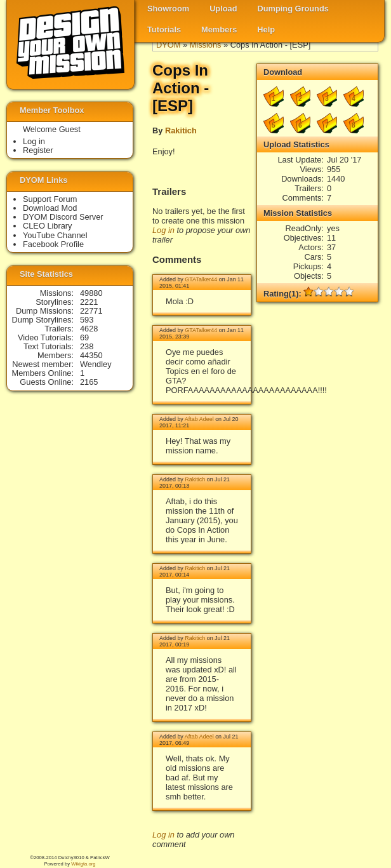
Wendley (96, 364)
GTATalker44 (201, 279)
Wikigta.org (83, 864)
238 (87, 346)
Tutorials (164, 30)
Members (219, 30)
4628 (89, 329)
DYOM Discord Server (63, 217)
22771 (91, 311)
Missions (206, 45)
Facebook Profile (53, 244)
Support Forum (50, 199)
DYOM (168, 45)
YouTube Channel (55, 235)
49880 (91, 293)
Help (266, 30)
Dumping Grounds (293, 9)
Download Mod (50, 208)
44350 (91, 355)
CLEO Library (48, 226)
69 (84, 337)
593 (87, 320)
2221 (89, 302)
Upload (223, 9)
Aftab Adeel (199, 419)
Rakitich (181, 130)
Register (38, 150)
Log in (163, 230)
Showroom (168, 9)
